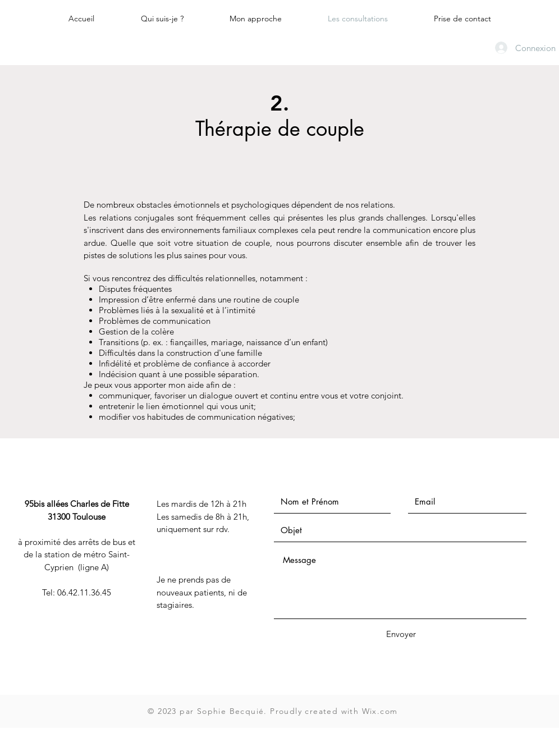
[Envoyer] (401, 634)
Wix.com (380, 711)
